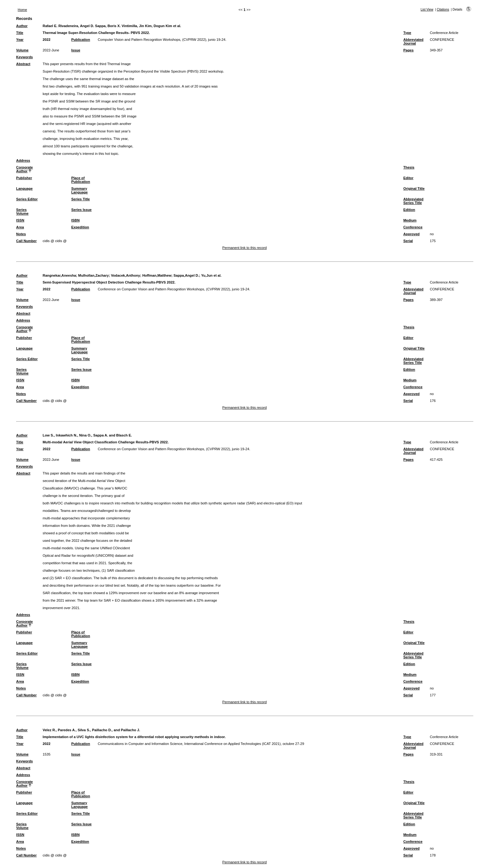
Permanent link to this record (244, 248)
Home (22, 10)
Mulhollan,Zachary (94, 275)
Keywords (24, 57)
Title (20, 33)
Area (20, 227)
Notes (21, 234)
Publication (81, 40)
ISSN (20, 220)
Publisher (24, 178)
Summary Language (80, 190)
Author (22, 26)
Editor (408, 178)
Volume (22, 50)
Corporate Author (24, 169)
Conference (413, 227)
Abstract (23, 64)
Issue (76, 50)
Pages (408, 50)
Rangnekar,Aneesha (59, 275)
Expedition (80, 227)
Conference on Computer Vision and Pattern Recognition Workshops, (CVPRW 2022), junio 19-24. (174, 289)
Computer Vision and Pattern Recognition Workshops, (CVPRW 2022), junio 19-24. (162, 40)
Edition (409, 210)
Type (407, 33)
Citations (443, 10)
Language (24, 188)
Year (20, 40)
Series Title (81, 199)
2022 (47, 40)
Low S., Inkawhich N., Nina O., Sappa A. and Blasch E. (87, 435)
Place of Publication (81, 180)
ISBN (76, 220)
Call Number (27, 241)
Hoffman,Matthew (157, 275)
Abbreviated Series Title (413, 201)
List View (427, 10)
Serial (408, 241)
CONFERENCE (442, 40)
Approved (411, 234)
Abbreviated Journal (413, 41)
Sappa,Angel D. (186, 275)
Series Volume (22, 212)
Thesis (409, 167)
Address (23, 160)
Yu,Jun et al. (211, 275)
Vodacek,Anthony (126, 275)
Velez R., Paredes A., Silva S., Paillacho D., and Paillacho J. (91, 730)
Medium (410, 220)
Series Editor (27, 199)
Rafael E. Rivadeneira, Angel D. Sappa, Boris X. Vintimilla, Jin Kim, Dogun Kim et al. (112, 26)
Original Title (414, 188)
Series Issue (82, 210)
